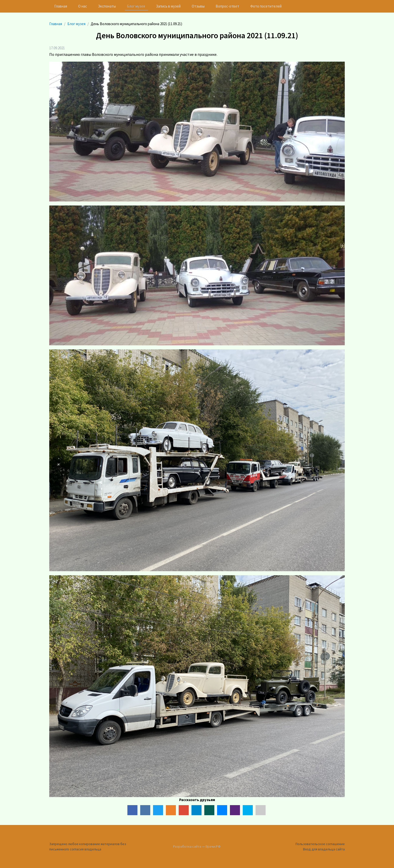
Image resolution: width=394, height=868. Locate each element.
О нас (83, 6)
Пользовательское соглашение (320, 844)
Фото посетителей (266, 6)
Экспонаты (107, 6)
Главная (61, 6)
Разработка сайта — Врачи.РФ (197, 846)
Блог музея (136, 6)
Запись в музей (168, 6)
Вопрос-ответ (227, 6)
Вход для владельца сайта (324, 849)
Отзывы (198, 6)
